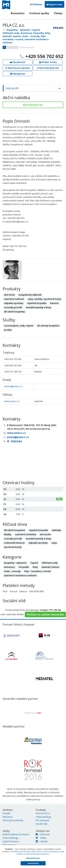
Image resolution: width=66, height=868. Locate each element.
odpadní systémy (38, 543)
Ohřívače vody (11, 33)
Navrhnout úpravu (18, 68)
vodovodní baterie (14, 543)
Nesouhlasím (33, 858)
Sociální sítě (42, 824)
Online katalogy (43, 817)
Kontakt (6, 813)
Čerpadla (38, 33)
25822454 (16, 441)
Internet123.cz (43, 813)
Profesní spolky (39, 13)
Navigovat (18, 74)
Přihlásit (36, 4)
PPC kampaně (43, 820)
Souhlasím (33, 863)
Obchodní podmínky (13, 820)
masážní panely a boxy (38, 539)
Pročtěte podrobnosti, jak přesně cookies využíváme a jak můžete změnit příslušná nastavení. (37, 853)
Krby (48, 33)
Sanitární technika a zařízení (20, 575)
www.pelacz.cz (12, 401)
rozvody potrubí (13, 539)
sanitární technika (26, 534)
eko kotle (45, 534)
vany (54, 543)
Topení (36, 30)
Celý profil (12, 88)
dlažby (8, 534)
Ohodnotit (18, 62)
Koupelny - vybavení (18, 30)
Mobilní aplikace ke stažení (16, 834)
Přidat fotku (48, 62)
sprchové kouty (13, 547)
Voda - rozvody (31, 36)
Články (58, 13)
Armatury (26, 33)
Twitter (41, 838)
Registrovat (54, 4)
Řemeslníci (18, 13)
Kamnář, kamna (12, 36)
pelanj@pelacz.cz (13, 386)
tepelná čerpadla (38, 530)
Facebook (43, 834)
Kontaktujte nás (48, 68)
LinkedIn (42, 841)
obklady (56, 530)
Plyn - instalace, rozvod (37, 571)
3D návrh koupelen (15, 530)
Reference (8, 817)
